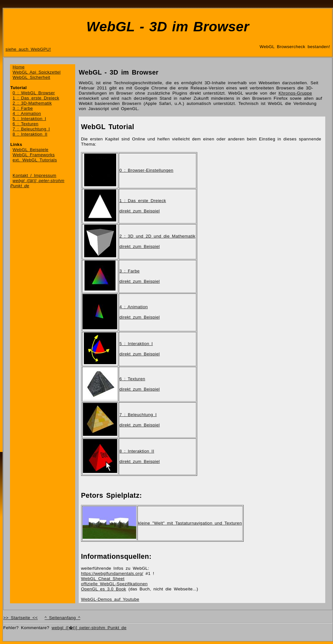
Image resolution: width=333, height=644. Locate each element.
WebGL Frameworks (34, 155)
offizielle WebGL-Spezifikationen (114, 584)
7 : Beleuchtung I (31, 129)
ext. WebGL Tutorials (35, 160)
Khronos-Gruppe (295, 93)
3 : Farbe (23, 108)
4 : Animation (27, 113)
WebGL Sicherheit (31, 77)
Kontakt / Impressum (34, 175)
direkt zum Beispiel (140, 211)
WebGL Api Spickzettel (37, 72)
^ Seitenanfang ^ (62, 618)
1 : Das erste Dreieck (36, 98)
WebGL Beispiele (30, 150)
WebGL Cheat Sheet (103, 579)
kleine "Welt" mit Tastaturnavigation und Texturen (190, 523)
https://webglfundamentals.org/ (112, 573)
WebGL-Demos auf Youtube (110, 599)
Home (19, 67)
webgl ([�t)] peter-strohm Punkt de (89, 628)
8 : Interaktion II (30, 134)
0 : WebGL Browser (34, 93)
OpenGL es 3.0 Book (104, 589)
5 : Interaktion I (29, 119)
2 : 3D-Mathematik (32, 103)
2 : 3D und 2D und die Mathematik (157, 236)
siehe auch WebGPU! (28, 49)
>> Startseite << (20, 618)
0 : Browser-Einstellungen (146, 170)
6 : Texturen (25, 124)
